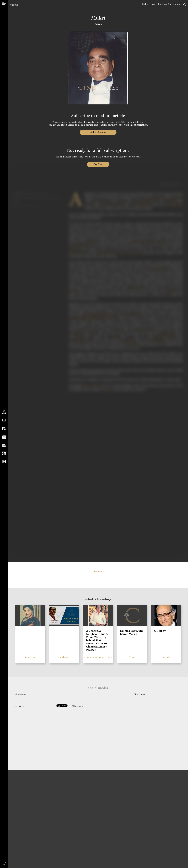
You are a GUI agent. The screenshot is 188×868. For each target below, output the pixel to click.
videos (64, 657)
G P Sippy (160, 631)
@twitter (20, 706)
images (98, 571)
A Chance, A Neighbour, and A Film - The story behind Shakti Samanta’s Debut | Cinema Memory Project (97, 640)
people (14, 5)
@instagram (21, 694)
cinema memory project (98, 657)
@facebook (77, 706)
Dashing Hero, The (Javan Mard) (132, 632)
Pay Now (98, 164)
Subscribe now (98, 132)
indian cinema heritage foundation (161, 4)
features (30, 657)
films (132, 657)
